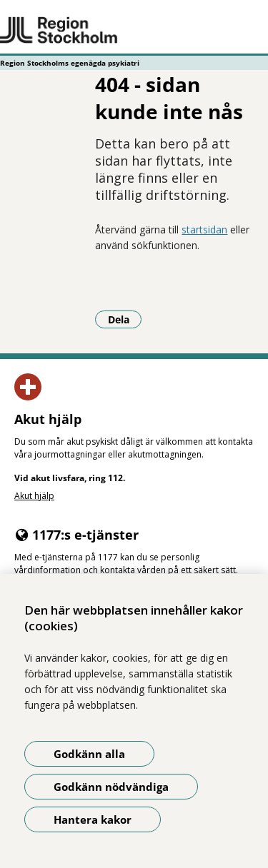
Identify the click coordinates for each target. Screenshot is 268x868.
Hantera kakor (93, 819)
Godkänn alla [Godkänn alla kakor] (89, 754)
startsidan (204, 229)
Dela (125, 319)
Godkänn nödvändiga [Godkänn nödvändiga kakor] (111, 787)
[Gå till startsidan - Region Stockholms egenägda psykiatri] (134, 31)
